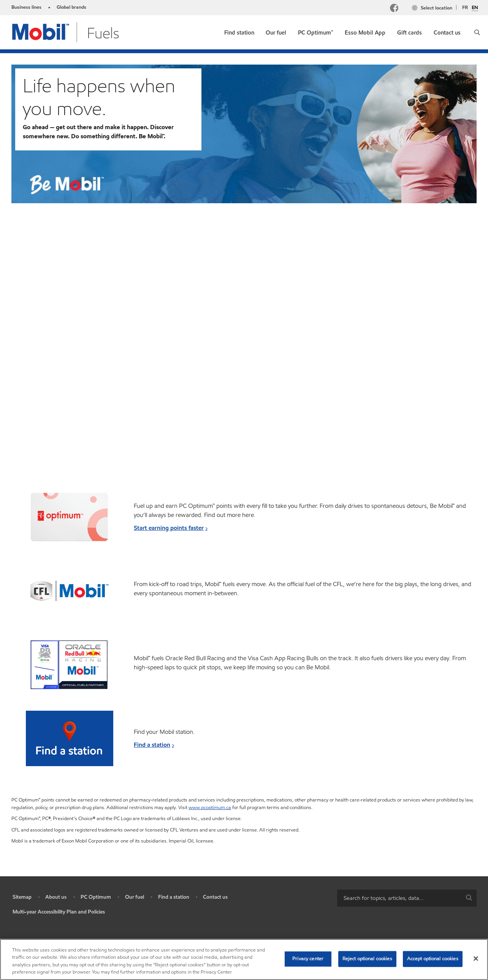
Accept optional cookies (433, 959)
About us (56, 897)
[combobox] (407, 898)
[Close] (476, 958)
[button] (477, 32)
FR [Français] (465, 8)
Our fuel (135, 897)
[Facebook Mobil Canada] (396, 9)
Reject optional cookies (367, 959)
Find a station (152, 745)
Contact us (215, 897)
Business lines (26, 7)
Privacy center (308, 959)
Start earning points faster (169, 528)
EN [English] (475, 8)
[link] (239, 31)
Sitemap (22, 897)
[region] (244, 959)
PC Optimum (96, 897)
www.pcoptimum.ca (210, 808)
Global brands (71, 7)
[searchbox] (399, 898)
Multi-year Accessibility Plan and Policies (59, 912)
